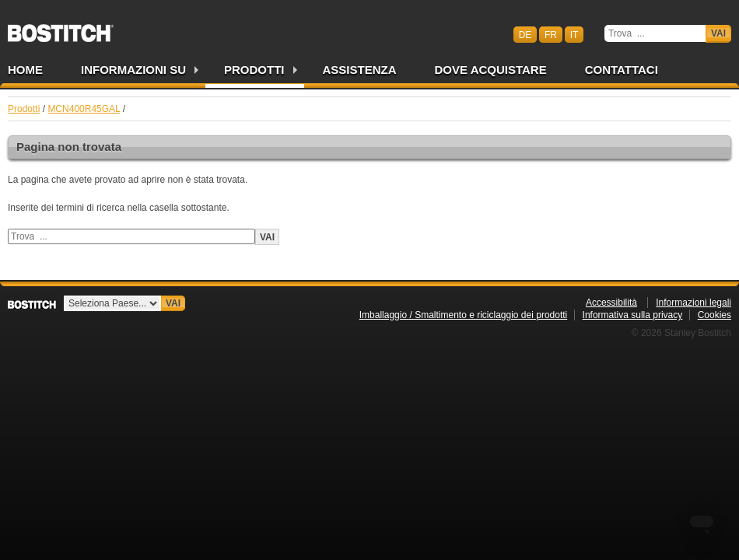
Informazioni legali (693, 303)
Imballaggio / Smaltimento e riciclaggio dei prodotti (463, 315)
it (574, 34)
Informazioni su (133, 70)
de (525, 34)
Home (25, 70)
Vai (718, 33)
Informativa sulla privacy (633, 315)
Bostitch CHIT (61, 28)
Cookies (714, 315)
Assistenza (360, 70)
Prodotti (254, 70)
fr (551, 34)
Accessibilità (611, 303)
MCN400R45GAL (84, 109)
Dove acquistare (491, 70)
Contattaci (622, 70)
